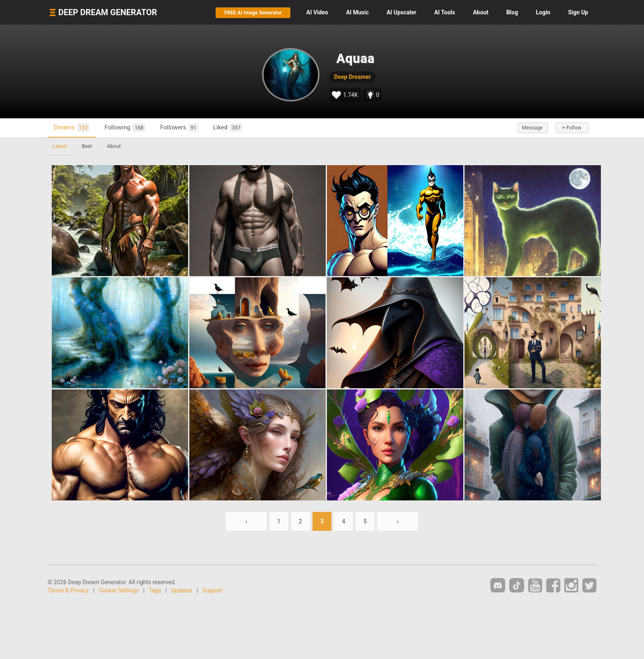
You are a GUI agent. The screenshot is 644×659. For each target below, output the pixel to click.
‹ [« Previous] (246, 521)
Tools (445, 12)
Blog (512, 12)
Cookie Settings (119, 590)
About (481, 12)
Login (543, 12)
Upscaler (401, 12)
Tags (155, 590)
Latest (60, 146)
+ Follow (572, 128)
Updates (182, 590)
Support (213, 590)
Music (357, 12)
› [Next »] (398, 521)
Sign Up (578, 12)
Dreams (71, 128)
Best (87, 146)
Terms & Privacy (68, 590)
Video (317, 12)
